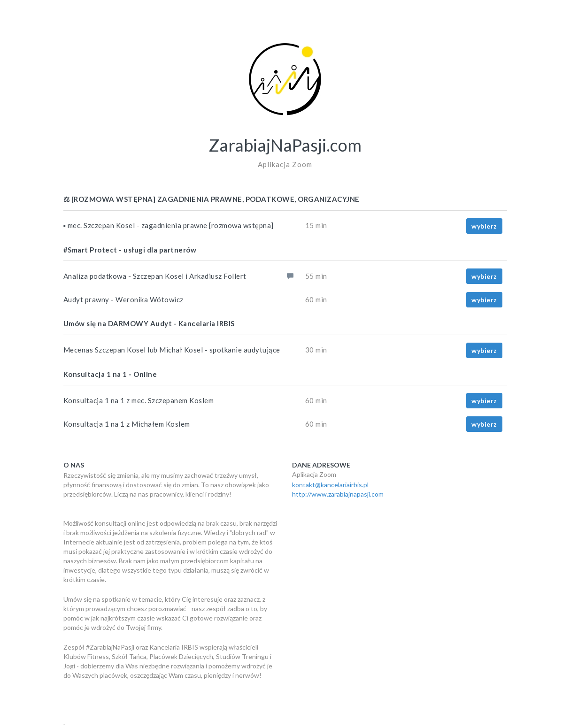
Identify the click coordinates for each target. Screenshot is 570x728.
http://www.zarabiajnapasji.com (338, 494)
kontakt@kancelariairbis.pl (330, 485)
